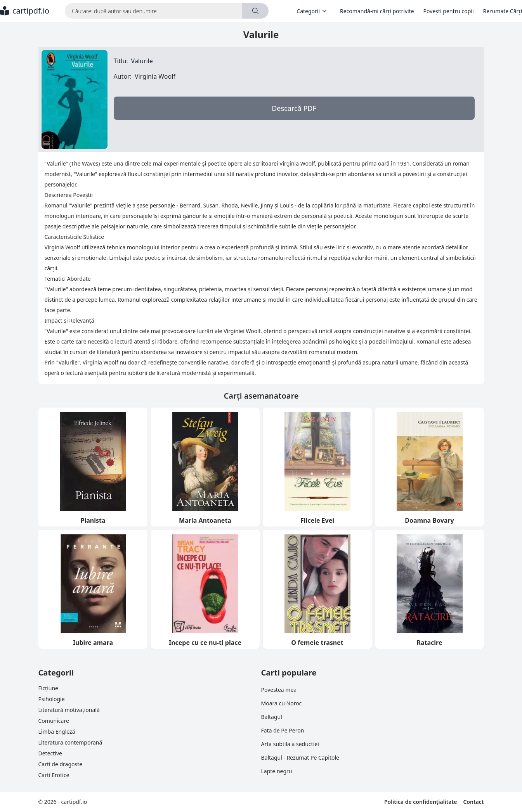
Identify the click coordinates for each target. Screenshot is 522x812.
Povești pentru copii (449, 11)
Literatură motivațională (69, 710)
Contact (473, 802)
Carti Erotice (54, 775)
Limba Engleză (57, 732)
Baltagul (272, 717)
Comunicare (54, 721)
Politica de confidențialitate (421, 802)
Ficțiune (48, 688)
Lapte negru (277, 771)
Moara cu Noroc (282, 703)
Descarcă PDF (294, 108)
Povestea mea (279, 690)
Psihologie (52, 699)
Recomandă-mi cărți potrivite (377, 11)
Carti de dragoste (61, 764)
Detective (50, 753)
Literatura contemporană (70, 742)
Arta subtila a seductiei (290, 744)
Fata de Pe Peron (283, 730)
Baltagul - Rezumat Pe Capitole (300, 758)
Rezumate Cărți (503, 11)
